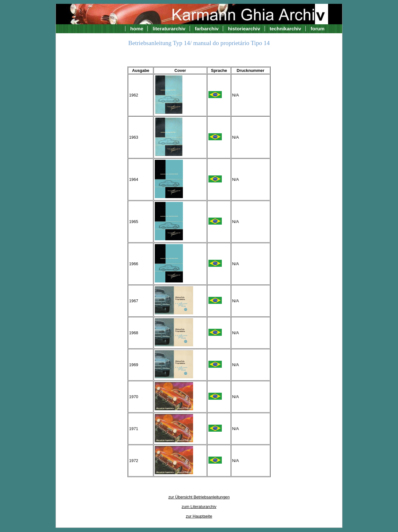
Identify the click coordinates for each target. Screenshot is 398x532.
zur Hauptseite (199, 516)
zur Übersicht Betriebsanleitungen (199, 497)
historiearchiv (244, 29)
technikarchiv (285, 29)
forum (318, 29)
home (137, 29)
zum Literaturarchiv (199, 507)
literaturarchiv (169, 29)
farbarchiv (207, 29)
